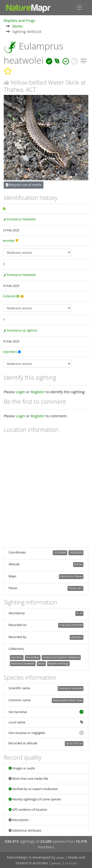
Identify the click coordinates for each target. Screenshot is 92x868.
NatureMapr (33, 657)
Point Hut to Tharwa (71, 576)
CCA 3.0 (71, 863)
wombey (9, 241)
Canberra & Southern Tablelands (61, 657)
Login (20, 392)
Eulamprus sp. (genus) (22, 330)
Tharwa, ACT (76, 588)
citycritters (10, 352)
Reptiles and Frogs (19, 20)
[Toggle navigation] (79, 8)
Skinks (17, 26)
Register (38, 392)
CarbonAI (9, 296)
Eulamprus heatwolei (21, 219)
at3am (60, 858)
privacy (57, 863)
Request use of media (24, 185)
